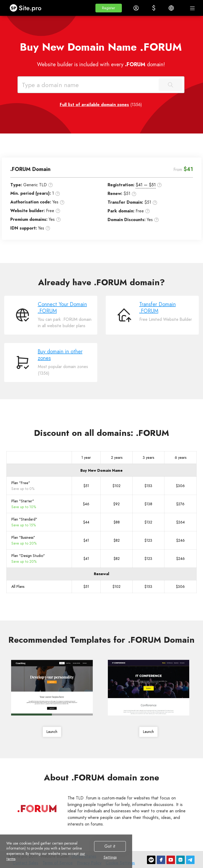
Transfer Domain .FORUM (158, 308)
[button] (109, 8)
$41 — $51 (146, 185)
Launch (52, 732)
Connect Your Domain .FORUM (62, 308)
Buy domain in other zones (60, 355)
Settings (110, 857)
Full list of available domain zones (94, 105)
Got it (110, 846)
